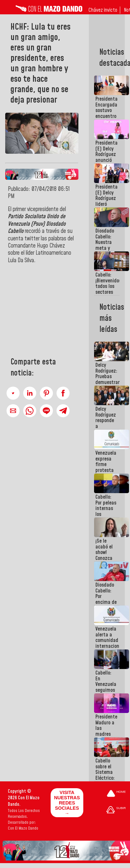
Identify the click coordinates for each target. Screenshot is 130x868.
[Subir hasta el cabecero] (116, 810)
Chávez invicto (103, 10)
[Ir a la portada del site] (116, 794)
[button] (13, 393)
